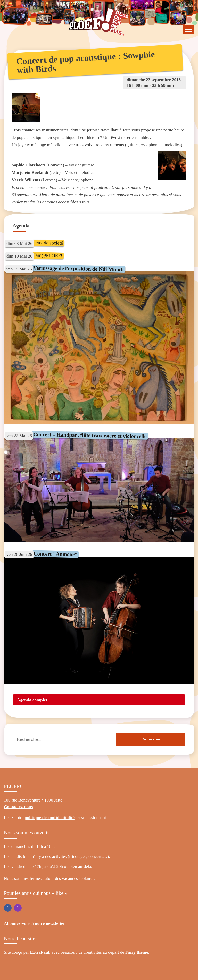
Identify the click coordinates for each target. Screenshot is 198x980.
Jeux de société (48, 243)
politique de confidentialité (49, 818)
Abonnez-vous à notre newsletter (34, 923)
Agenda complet (32, 700)
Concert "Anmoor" (55, 554)
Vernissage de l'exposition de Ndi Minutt (79, 269)
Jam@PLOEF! (48, 255)
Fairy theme (137, 952)
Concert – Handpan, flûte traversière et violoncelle (90, 435)
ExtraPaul (40, 952)
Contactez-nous (18, 807)
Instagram (18, 908)
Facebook (8, 908)
